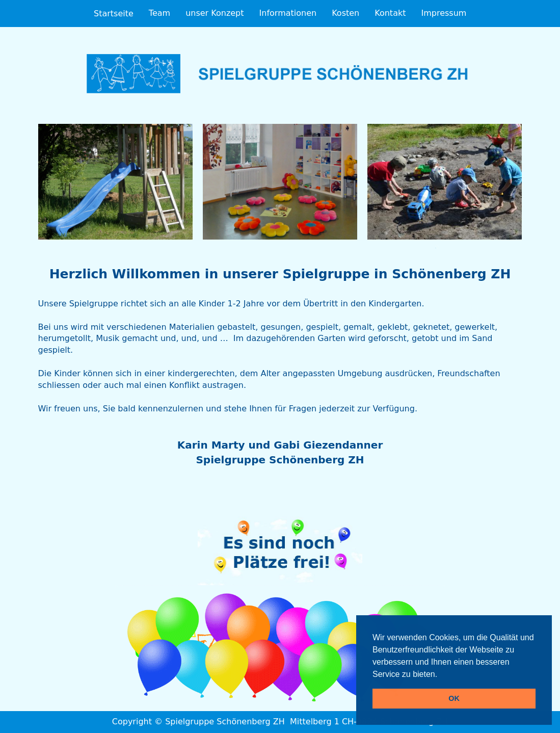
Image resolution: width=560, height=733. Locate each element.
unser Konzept (215, 13)
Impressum (444, 13)
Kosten (345, 13)
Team (159, 13)
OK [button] (454, 698)
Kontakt (390, 13)
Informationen (288, 13)
